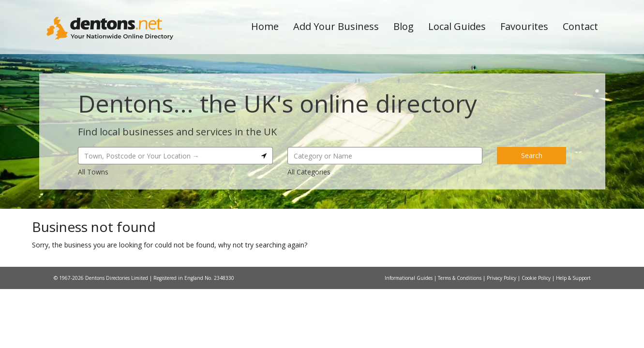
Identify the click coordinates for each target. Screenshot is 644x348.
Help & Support (573, 278)
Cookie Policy (537, 278)
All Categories (309, 172)
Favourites (524, 26)
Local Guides (457, 26)
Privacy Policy (502, 278)
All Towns (93, 172)
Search (532, 155)
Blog (404, 26)
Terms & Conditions (460, 278)
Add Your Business (336, 26)
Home (265, 26)
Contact (580, 26)
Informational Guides (409, 278)
